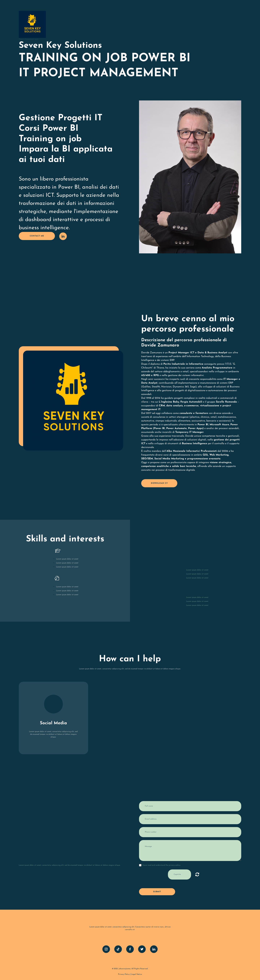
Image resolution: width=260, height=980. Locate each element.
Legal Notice (137, 974)
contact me (37, 236)
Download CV (159, 483)
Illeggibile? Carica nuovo (197, 874)
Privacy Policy (124, 974)
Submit (157, 892)
